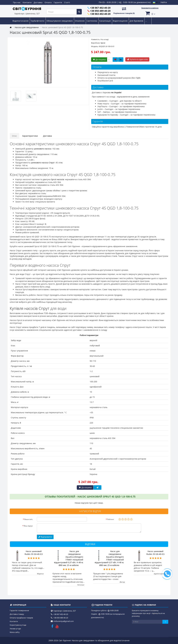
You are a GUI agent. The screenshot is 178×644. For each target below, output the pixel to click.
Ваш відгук (28, 526)
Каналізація (105, 21)
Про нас (17, 2)
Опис (14, 136)
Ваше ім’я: (29, 519)
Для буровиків (137, 21)
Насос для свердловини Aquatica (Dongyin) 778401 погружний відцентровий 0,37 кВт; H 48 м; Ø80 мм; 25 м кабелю (69, 558)
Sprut (103, 43)
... (146, 21)
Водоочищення (120, 21)
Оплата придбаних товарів (21, 618)
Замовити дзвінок (150, 8)
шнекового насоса (42, 149)
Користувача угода (18, 625)
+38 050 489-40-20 (100, 11)
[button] (150, 13)
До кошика (99, 59)
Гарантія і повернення (19, 610)
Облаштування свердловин (60, 21)
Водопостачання (21, 21)
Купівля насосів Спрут (30, 308)
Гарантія (58, 2)
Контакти (27, 2)
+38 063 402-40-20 (100, 14)
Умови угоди (15, 629)
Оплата (48, 2)
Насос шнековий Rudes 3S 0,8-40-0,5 (34, 553)
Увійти (164, 2)
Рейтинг (111, 519)
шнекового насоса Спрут (43, 163)
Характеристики (30, 136)
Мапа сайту (15, 632)
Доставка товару (17, 614)
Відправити (45, 537)
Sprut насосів (57, 179)
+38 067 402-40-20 (100, 8)
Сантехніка (92, 21)
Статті (67, 2)
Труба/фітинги (38, 21)
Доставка (38, 2)
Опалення (80, 21)
